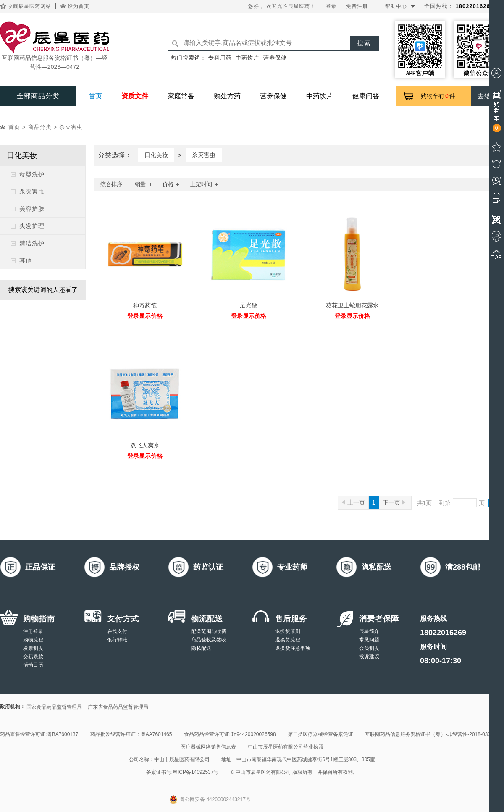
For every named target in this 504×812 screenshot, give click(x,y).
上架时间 (204, 184)
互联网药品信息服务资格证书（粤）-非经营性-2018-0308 (429, 734)
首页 (95, 96)
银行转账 (117, 640)
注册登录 (33, 631)
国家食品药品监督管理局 (54, 707)
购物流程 (33, 640)
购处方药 (227, 96)
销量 (143, 184)
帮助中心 (396, 6)
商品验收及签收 (209, 640)
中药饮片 (247, 58)
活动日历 (33, 665)
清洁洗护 (32, 243)
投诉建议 (369, 657)
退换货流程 (288, 640)
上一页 (353, 502)
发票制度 (33, 648)
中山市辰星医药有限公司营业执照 (286, 747)
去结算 (488, 96)
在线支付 (117, 631)
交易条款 (33, 657)
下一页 (394, 502)
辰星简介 (369, 631)
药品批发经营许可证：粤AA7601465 (131, 734)
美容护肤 (32, 209)
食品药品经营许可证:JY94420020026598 (230, 734)
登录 (331, 6)
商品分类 (40, 127)
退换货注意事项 (293, 648)
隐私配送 (201, 648)
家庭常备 (181, 96)
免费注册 (357, 6)
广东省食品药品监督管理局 (118, 707)
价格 (171, 184)
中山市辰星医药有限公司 (182, 759)
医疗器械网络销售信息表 (208, 747)
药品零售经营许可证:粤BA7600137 (39, 734)
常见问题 (369, 640)
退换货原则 (288, 631)
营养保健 (275, 58)
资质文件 (135, 96)
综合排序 (111, 184)
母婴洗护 (32, 174)
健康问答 (366, 96)
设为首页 (79, 6)
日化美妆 (156, 155)
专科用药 (220, 58)
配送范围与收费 (209, 631)
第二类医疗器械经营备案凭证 (320, 734)
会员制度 (369, 648)
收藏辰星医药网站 (29, 6)
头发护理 (32, 226)
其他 (26, 260)
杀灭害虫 (71, 127)
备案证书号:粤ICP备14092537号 (182, 772)
